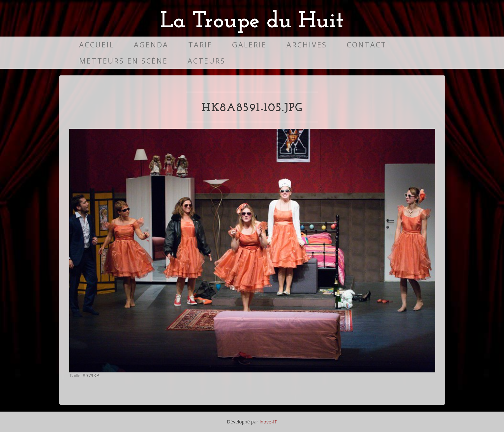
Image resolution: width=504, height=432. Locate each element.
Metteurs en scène (123, 61)
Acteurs (207, 61)
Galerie (249, 45)
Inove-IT (268, 422)
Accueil (97, 45)
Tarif (200, 45)
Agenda (151, 45)
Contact (367, 45)
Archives (307, 45)
